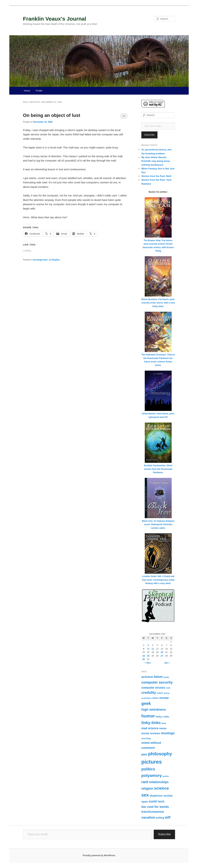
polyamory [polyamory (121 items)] (152, 776)
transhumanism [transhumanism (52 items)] (153, 812)
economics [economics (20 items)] (146, 698)
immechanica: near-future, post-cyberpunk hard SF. (158, 414)
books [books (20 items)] (166, 677)
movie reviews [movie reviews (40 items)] (151, 733)
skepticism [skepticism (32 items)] (156, 796)
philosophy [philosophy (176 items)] (160, 754)
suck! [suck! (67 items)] (153, 801)
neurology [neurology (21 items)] (146, 738)
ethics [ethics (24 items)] (155, 698)
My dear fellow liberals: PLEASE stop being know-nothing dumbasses (156, 161)
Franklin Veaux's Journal (55, 19)
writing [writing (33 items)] (160, 818)
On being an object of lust (52, 115)
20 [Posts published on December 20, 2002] (162, 652)
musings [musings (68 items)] (168, 733)
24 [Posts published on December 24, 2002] (148, 656)
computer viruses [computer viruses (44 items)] (153, 688)
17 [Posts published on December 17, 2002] (148, 652)
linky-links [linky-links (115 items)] (151, 723)
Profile (39, 91)
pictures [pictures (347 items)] (152, 762)
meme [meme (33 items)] (163, 728)
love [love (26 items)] (164, 723)
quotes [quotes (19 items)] (166, 776)
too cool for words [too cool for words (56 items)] (155, 807)
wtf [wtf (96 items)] (168, 817)
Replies (54, 260)
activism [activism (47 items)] (147, 677)
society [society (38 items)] (168, 796)
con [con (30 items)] (168, 688)
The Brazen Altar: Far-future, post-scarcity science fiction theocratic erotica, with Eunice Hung (158, 244)
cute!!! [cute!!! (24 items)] (160, 693)
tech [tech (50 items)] (161, 801)
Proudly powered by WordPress (99, 855)
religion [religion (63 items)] (147, 788)
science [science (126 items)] (161, 788)
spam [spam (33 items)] (145, 802)
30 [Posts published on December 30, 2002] (144, 659)
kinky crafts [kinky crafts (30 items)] (162, 717)
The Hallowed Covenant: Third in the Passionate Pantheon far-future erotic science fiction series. (158, 358)
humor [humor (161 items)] (148, 716)
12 (124, 116)
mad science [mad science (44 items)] (150, 728)
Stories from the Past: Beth (156, 176)
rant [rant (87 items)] (145, 782)
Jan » (167, 663)
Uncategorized (40, 260)
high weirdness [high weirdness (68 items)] (154, 709)
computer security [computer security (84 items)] (157, 682)
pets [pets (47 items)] (144, 754)
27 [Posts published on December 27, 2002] (162, 656)
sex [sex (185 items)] (145, 795)
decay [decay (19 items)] (167, 693)
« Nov (148, 663)
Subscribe (149, 135)
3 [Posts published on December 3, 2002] (148, 645)
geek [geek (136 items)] (146, 703)
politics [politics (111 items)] (148, 769)
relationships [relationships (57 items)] (159, 782)
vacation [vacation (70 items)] (148, 817)
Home (27, 91)
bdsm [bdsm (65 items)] (158, 677)
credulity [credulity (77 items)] (149, 693)
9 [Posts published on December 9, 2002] (144, 649)
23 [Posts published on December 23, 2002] (144, 656)
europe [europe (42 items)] (164, 698)
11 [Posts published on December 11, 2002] (153, 649)
